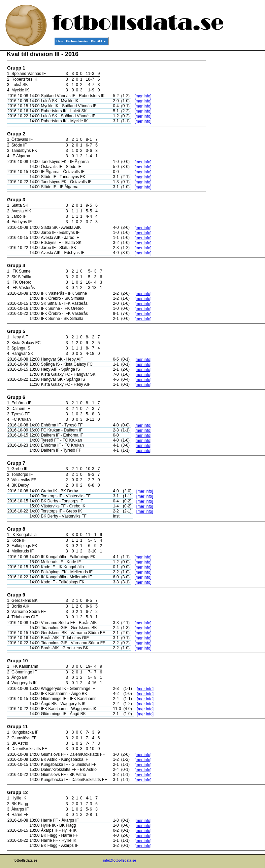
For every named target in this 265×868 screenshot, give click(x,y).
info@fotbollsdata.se (119, 860)
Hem (60, 41)
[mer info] (143, 96)
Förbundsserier (77, 41)
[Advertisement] (234, 153)
